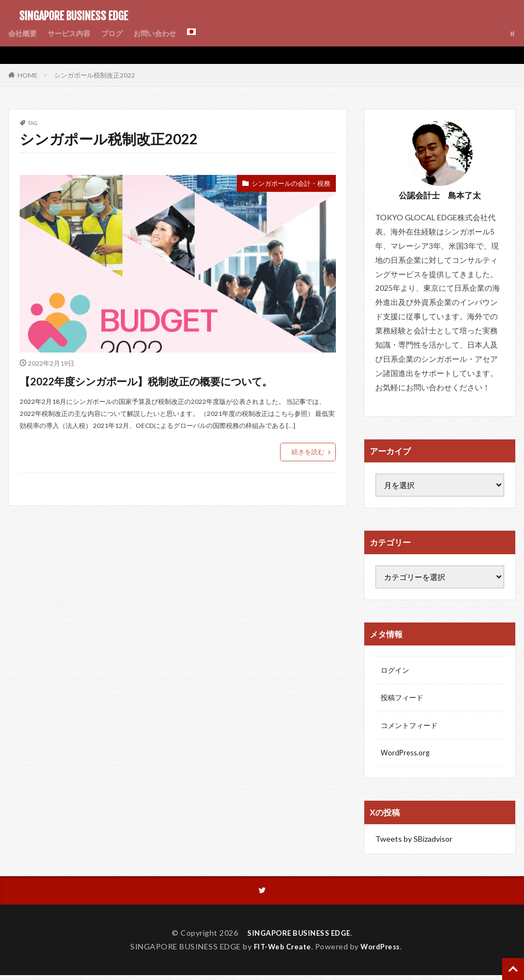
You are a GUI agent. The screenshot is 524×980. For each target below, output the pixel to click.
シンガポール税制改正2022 (95, 75)
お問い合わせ (164, 34)
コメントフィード (411, 728)
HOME (28, 75)
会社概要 (24, 34)
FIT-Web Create (280, 951)
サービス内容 (73, 34)
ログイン (396, 671)
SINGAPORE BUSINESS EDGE (68, 16)
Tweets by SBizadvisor (414, 843)
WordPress (383, 951)
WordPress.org (407, 756)
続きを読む (308, 471)
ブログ (118, 34)
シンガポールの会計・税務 (284, 184)
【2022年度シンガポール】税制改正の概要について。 (169, 390)
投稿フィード (404, 699)
